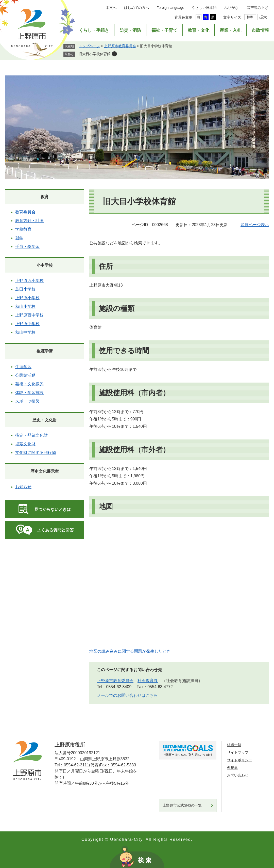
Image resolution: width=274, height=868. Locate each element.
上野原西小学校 (29, 281)
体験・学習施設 (29, 393)
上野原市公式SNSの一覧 (182, 805)
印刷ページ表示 (255, 225)
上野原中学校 (27, 324)
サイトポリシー (239, 760)
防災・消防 (130, 30)
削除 (114, 54)
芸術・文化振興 (29, 384)
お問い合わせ (238, 775)
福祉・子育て (164, 30)
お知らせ (23, 487)
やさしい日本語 (204, 8)
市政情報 (260, 30)
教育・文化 (199, 30)
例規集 (232, 768)
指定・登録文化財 (31, 435)
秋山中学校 (25, 332)
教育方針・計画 (29, 221)
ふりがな (231, 8)
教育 (45, 197)
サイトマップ (238, 752)
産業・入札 (230, 30)
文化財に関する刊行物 (36, 453)
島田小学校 (25, 289)
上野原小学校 (27, 298)
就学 (19, 238)
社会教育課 (148, 681)
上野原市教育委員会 (120, 46)
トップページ (89, 46)
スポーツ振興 (27, 401)
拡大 (263, 17)
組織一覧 (234, 745)
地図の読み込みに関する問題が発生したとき (130, 651)
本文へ (111, 8)
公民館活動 (25, 375)
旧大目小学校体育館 (95, 54)
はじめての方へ (136, 8)
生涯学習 (45, 351)
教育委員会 (25, 212)
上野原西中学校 (29, 315)
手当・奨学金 (27, 247)
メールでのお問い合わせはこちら (127, 695)
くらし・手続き (94, 30)
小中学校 (45, 265)
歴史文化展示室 (45, 471)
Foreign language (170, 8)
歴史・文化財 (45, 420)
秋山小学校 (25, 306)
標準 (250, 17)
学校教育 (23, 229)
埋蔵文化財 (25, 444)
